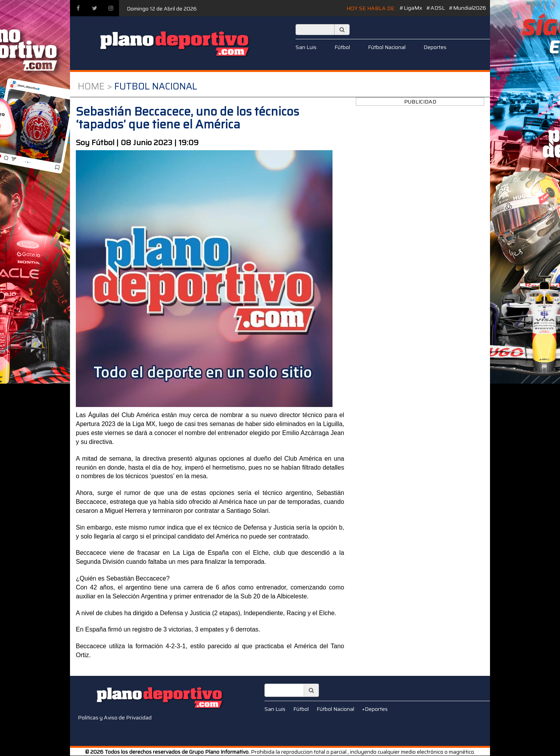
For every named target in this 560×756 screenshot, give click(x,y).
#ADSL (436, 8)
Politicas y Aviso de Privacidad (115, 717)
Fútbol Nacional (387, 47)
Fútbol (342, 47)
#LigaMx (411, 8)
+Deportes (375, 709)
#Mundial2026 (467, 8)
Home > (95, 86)
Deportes (435, 47)
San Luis (306, 47)
